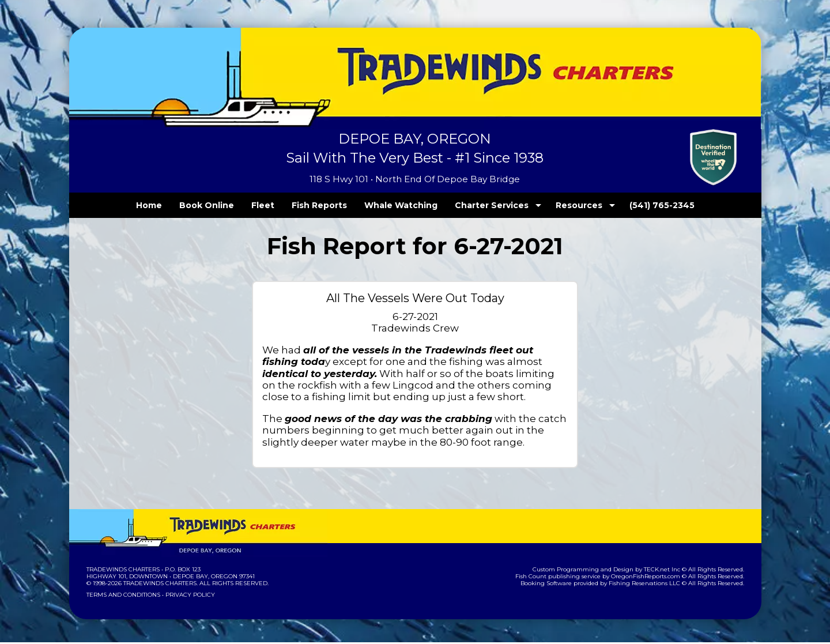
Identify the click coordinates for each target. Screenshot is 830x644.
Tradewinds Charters (122, 571)
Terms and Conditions (122, 596)
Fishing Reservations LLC (652, 585)
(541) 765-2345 (638, 205)
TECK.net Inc (667, 571)
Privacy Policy (186, 596)
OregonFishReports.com (653, 578)
